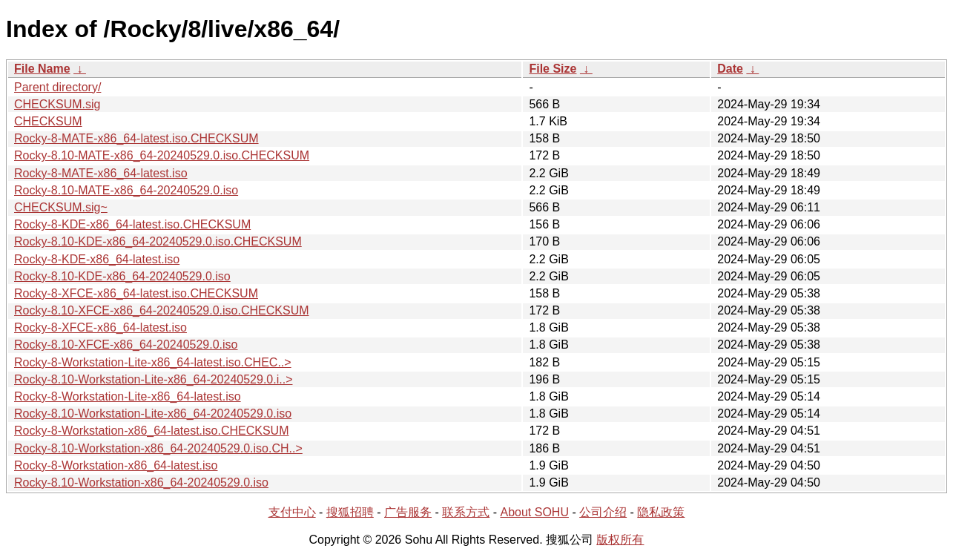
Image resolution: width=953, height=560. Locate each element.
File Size (553, 69)
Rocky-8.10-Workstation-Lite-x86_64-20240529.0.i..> (153, 379)
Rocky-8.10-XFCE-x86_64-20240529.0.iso (126, 345)
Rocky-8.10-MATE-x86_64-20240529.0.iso (126, 190)
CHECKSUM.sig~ (61, 207)
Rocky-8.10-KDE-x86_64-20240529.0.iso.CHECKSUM (158, 241)
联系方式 (466, 512)
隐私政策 (661, 512)
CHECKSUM (48, 121)
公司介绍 (603, 512)
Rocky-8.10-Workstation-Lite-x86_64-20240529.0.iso (153, 414)
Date (730, 69)
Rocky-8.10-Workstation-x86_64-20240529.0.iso (141, 482)
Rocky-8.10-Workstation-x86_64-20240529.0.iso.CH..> (158, 448)
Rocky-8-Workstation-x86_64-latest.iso (116, 465)
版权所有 (620, 540)
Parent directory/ (57, 87)
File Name (42, 69)
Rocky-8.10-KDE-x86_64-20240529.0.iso (122, 276)
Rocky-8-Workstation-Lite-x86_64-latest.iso (128, 396)
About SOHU (534, 512)
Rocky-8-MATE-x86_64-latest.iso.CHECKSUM (136, 138)
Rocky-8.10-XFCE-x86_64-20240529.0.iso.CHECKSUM (162, 310)
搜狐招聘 (350, 512)
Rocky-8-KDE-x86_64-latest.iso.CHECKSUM (132, 224)
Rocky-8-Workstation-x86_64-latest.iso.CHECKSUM (151, 431)
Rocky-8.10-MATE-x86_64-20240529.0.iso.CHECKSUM (162, 155)
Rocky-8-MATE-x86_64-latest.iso (101, 173)
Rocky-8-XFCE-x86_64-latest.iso (100, 327)
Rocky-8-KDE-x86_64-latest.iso (97, 259)
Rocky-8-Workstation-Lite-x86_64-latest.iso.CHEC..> (153, 362)
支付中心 (292, 512)
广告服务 (408, 512)
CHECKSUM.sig (57, 104)
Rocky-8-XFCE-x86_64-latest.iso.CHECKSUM (136, 293)
